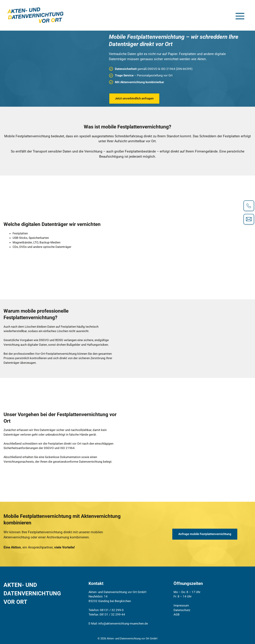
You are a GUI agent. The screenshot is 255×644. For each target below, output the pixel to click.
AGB (177, 614)
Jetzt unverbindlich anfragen (134, 98)
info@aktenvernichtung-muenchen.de (123, 623)
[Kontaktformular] (249, 219)
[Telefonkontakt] (249, 206)
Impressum (181, 605)
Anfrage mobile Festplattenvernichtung (205, 534)
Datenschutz (182, 610)
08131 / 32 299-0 (112, 610)
